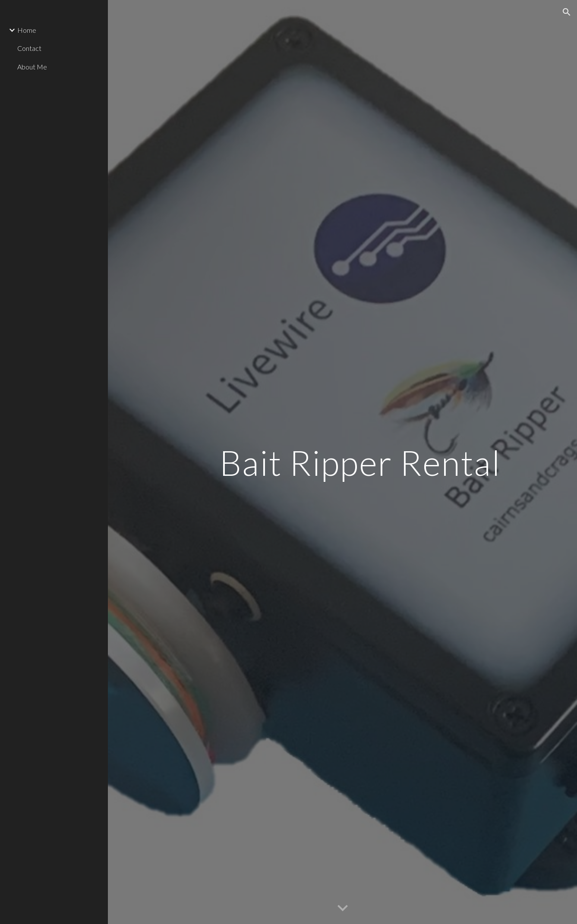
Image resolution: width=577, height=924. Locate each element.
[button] (567, 12)
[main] (360, 462)
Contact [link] (29, 48)
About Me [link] (32, 67)
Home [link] (27, 30)
